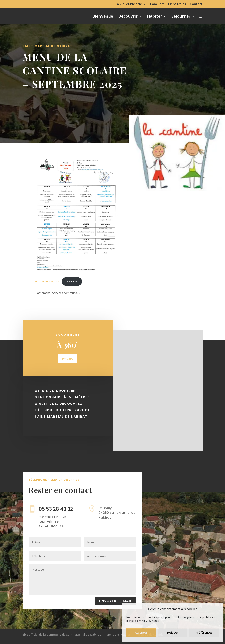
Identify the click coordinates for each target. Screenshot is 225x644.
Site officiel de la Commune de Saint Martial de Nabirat (62, 634)
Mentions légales (118, 634)
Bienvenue (103, 17)
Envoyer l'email (115, 601)
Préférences (204, 632)
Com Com (157, 4)
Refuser (173, 632)
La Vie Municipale (129, 4)
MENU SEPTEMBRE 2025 (47, 281)
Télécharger (72, 281)
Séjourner (181, 17)
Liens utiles (177, 4)
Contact (196, 4)
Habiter (154, 17)
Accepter (141, 632)
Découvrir (128, 17)
